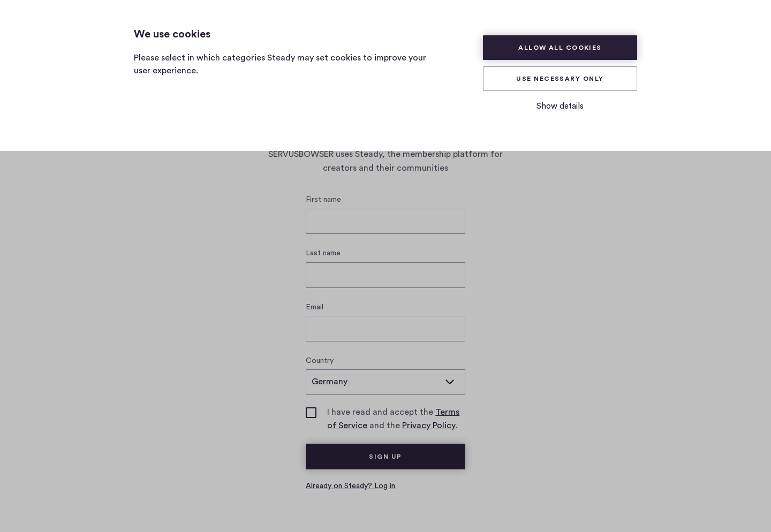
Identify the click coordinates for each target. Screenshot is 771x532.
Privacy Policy (429, 425)
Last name (323, 253)
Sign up (385, 457)
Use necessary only (560, 79)
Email (315, 307)
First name (323, 200)
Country (320, 361)
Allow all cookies (560, 48)
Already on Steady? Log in (350, 486)
